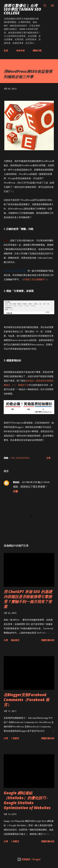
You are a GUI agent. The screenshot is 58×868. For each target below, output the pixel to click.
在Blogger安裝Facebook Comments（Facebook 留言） (27, 700)
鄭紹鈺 (16, 482)
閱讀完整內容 (48, 640)
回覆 (15, 491)
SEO (13, 458)
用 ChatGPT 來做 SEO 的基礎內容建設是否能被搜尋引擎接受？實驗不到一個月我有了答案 (28, 599)
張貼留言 (15, 640)
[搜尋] (45, 6)
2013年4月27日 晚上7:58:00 (36, 482)
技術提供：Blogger (29, 859)
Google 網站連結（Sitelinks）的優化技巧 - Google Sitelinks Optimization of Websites (27, 800)
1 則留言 (15, 841)
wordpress (23, 458)
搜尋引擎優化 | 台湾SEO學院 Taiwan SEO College (22, 9)
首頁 (6, 50)
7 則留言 (15, 738)
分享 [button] (48, 458)
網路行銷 (37, 50)
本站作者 (20, 50)
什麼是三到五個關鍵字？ (35, 279)
